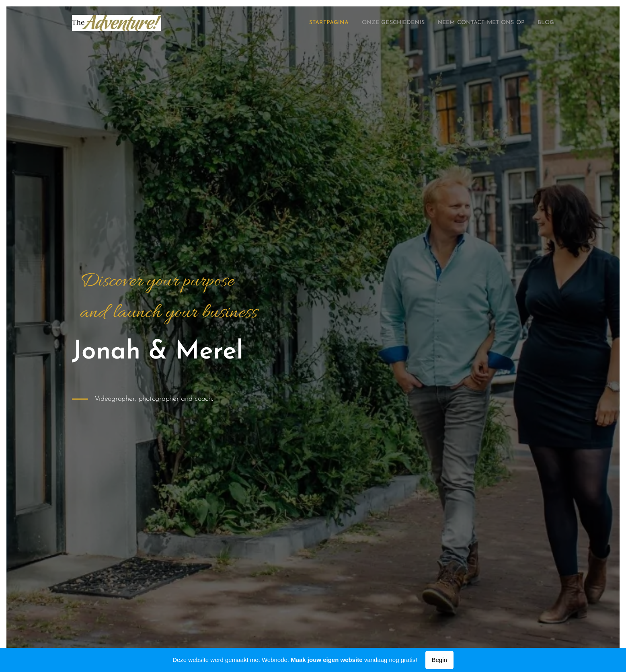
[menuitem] (306, 23)
